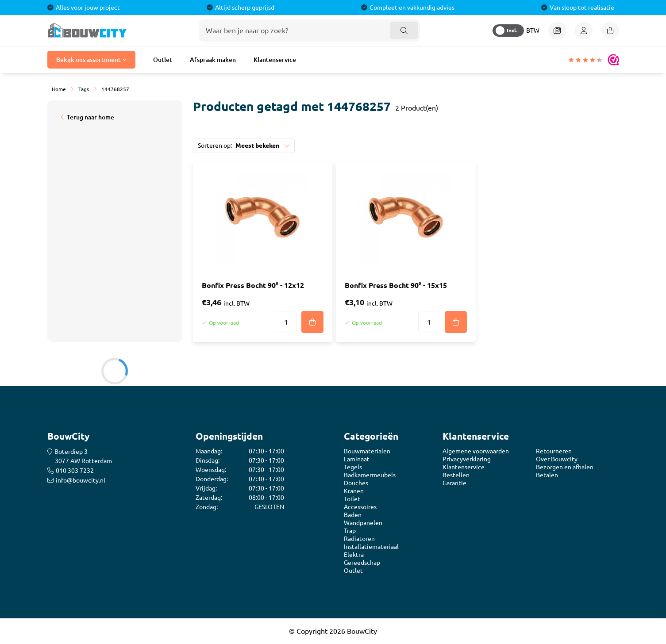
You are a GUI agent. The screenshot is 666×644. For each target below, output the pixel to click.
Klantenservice (275, 60)
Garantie (454, 483)
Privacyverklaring (467, 459)
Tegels (353, 467)
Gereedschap (362, 563)
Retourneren (554, 451)
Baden (353, 515)
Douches (356, 483)
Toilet (352, 499)
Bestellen (456, 475)
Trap (350, 531)
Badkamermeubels (370, 475)
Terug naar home (90, 117)
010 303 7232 (75, 471)
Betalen (547, 475)
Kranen (354, 491)
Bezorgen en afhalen (565, 467)
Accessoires (360, 507)
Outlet (163, 60)
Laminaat (357, 459)
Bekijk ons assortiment (89, 60)
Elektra (354, 555)
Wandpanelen (363, 523)
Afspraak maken (213, 60)
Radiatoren (359, 539)
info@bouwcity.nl (81, 480)
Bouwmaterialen (367, 451)
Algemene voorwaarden (476, 451)
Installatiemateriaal (371, 547)
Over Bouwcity (557, 459)
